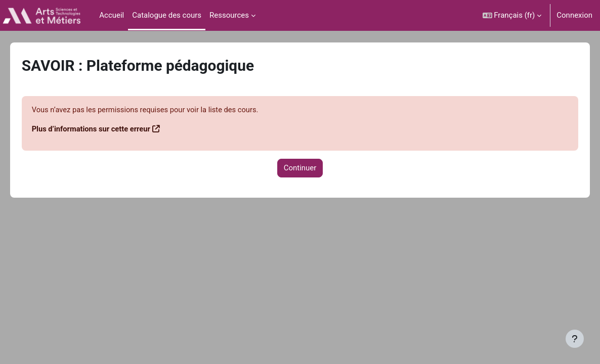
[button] (512, 15)
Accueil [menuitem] (112, 15)
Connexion (574, 15)
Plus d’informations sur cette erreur (106, 129)
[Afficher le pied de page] (575, 339)
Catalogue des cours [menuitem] (167, 15)
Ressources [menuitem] (229, 15)
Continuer (300, 169)
